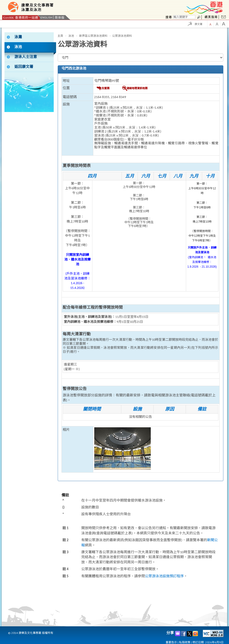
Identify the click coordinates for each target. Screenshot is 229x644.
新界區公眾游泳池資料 (93, 36)
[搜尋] (184, 17)
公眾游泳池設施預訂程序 (164, 576)
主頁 (60, 36)
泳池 (71, 36)
